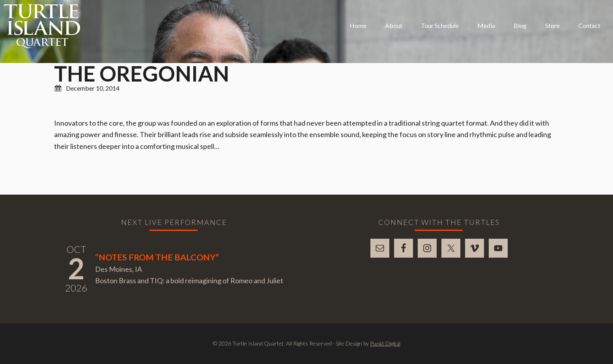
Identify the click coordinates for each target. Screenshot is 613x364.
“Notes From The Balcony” (157, 257)
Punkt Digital (385, 343)
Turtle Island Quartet (42, 26)
